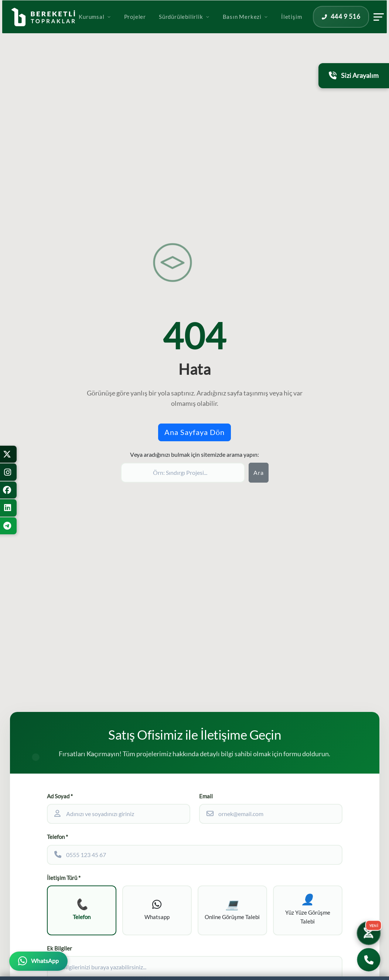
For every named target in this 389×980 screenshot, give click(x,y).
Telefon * (57, 837)
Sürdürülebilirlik (210, 27)
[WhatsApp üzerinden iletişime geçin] (38, 961)
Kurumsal (120, 27)
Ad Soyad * (60, 796)
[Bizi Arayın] (369, 960)
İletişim (317, 27)
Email (206, 796)
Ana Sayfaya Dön (194, 432)
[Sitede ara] (183, 473)
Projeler (161, 27)
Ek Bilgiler (59, 951)
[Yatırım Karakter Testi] (368, 931)
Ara (259, 473)
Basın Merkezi (271, 27)
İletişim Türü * (64, 878)
